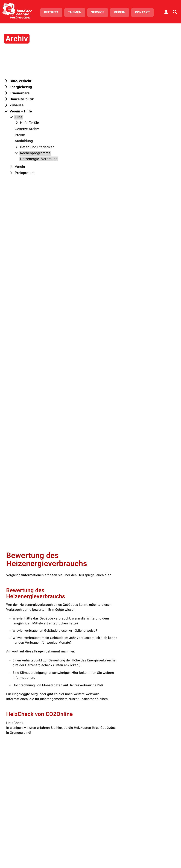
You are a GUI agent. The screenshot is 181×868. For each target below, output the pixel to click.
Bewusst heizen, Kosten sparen (75, 447)
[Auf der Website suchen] (175, 11)
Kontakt (144, 12)
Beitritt (53, 12)
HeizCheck (59, 224)
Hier (119, 175)
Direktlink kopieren (64, 388)
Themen (76, 12)
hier (152, 77)
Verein (121, 12)
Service (99, 12)
